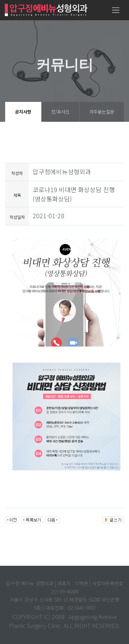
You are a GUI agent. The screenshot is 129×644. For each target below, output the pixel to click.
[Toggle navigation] (116, 10)
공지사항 (23, 112)
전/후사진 (60, 112)
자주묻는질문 (102, 112)
